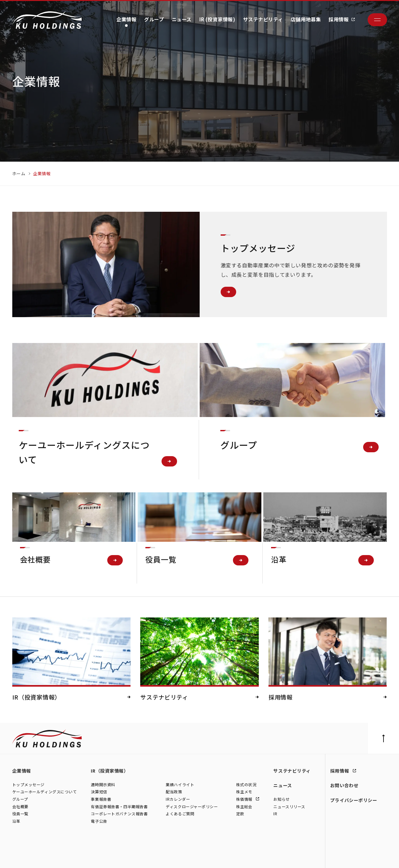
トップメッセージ (28, 784)
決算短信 (99, 792)
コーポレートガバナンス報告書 (119, 814)
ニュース (182, 19)
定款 (240, 814)
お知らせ (281, 799)
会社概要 (20, 806)
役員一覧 (20, 814)
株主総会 (244, 806)
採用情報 (339, 19)
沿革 (16, 821)
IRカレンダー (178, 799)
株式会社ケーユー (28, 856)
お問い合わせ (344, 785)
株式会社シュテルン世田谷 (70, 856)
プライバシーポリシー (354, 800)
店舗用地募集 (306, 19)
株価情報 (245, 799)
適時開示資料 (103, 784)
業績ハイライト (180, 784)
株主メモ (244, 792)
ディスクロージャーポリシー (192, 806)
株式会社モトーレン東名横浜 (123, 856)
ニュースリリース (289, 806)
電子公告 (99, 821)
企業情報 (126, 19)
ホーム (19, 173)
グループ (154, 19)
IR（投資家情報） (110, 771)
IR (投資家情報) (217, 19)
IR (275, 814)
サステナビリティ (263, 19)
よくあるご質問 (180, 814)
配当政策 (174, 792)
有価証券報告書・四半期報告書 (119, 806)
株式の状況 (246, 784)
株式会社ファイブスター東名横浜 (180, 856)
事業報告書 (101, 799)
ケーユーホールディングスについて (45, 792)
